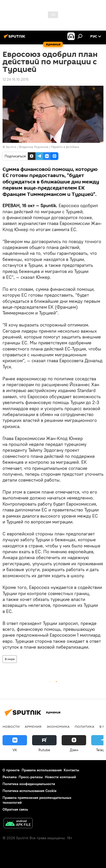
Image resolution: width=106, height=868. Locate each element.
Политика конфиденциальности (29, 784)
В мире (10, 659)
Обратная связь (15, 809)
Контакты (71, 770)
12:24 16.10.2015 (16, 79)
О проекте (11, 770)
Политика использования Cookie (30, 791)
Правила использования (42, 770)
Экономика (58, 726)
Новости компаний (60, 777)
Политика (84, 726)
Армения (33, 726)
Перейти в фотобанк (65, 147)
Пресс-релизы (31, 777)
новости (11, 726)
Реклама (10, 777)
